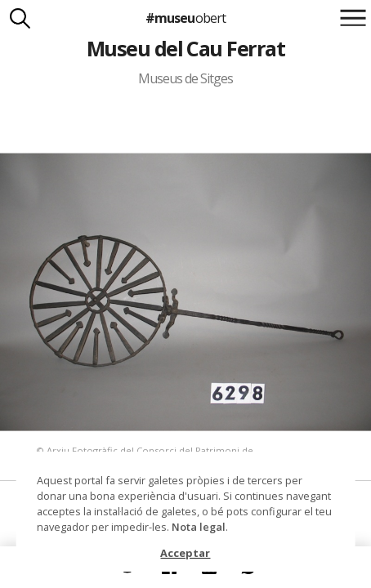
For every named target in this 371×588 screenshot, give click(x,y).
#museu (185, 18)
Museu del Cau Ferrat (186, 48)
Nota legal (199, 527)
